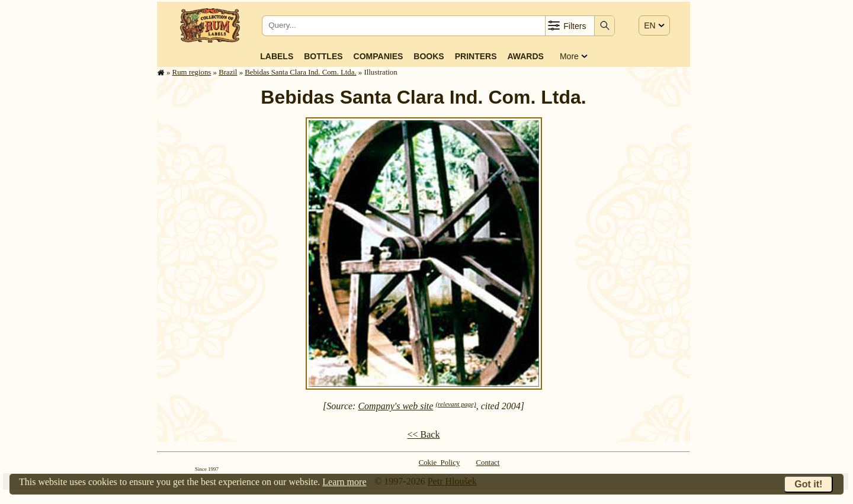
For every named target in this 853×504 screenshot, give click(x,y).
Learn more (344, 482)
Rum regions (192, 72)
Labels (277, 56)
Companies (379, 56)
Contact (488, 463)
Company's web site (395, 406)
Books (429, 56)
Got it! (808, 484)
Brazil (228, 72)
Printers (476, 56)
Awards (525, 56)
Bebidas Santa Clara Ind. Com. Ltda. (300, 72)
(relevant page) (456, 404)
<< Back (424, 434)
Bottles (323, 56)
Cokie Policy (440, 463)
